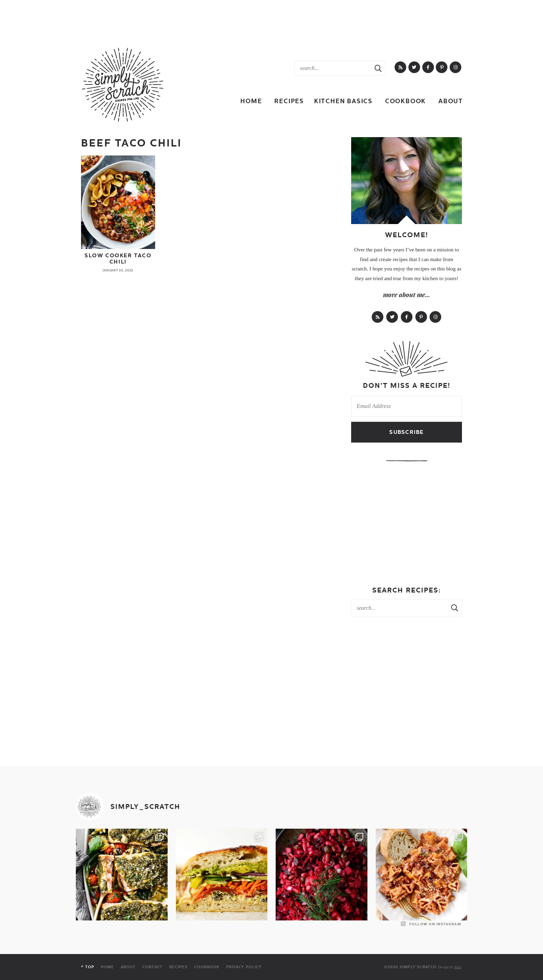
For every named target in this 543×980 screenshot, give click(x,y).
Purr (458, 967)
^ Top (88, 967)
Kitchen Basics (343, 101)
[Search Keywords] (333, 68)
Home (251, 101)
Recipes (289, 101)
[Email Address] (407, 406)
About (451, 101)
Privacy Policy (244, 967)
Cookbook (406, 101)
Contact (153, 967)
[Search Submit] (378, 68)
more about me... (407, 295)
